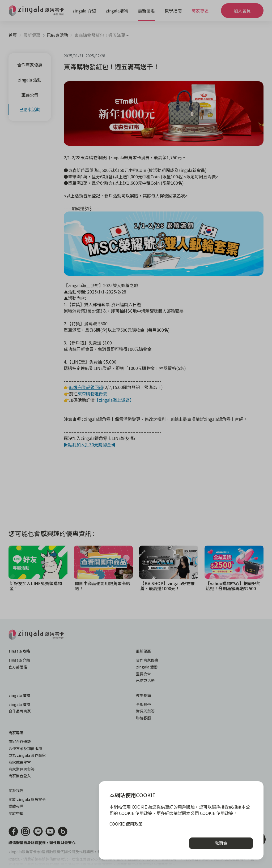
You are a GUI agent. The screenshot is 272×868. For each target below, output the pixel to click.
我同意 (221, 843)
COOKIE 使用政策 (126, 824)
